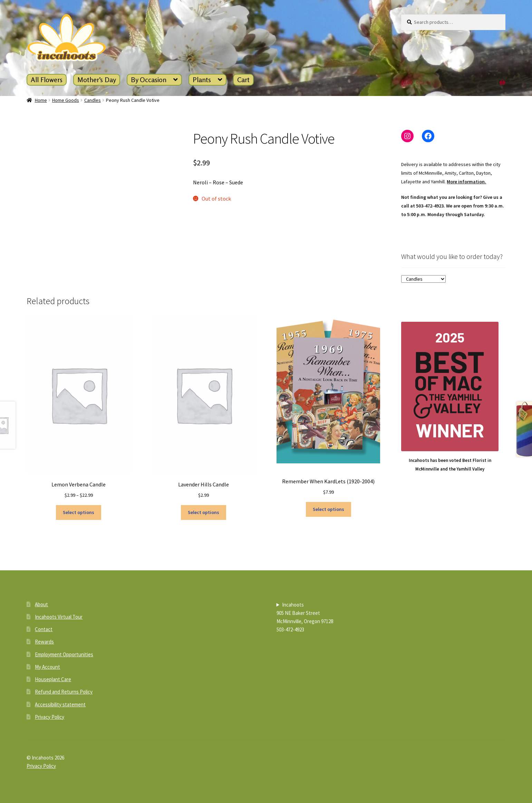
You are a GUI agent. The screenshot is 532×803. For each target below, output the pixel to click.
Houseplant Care (53, 679)
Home (41, 100)
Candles (93, 100)
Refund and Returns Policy (64, 692)
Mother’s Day (97, 80)
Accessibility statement (60, 704)
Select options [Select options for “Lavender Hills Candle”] (204, 512)
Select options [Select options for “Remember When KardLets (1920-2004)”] (328, 509)
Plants (202, 80)
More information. (466, 182)
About (41, 604)
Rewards (44, 642)
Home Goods (66, 100)
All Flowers (47, 80)
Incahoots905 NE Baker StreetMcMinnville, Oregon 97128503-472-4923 (305, 617)
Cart (243, 80)
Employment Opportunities (64, 654)
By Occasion (149, 80)
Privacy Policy (50, 717)
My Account (47, 667)
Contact (44, 629)
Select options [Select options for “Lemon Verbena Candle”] (79, 512)
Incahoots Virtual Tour (59, 617)
